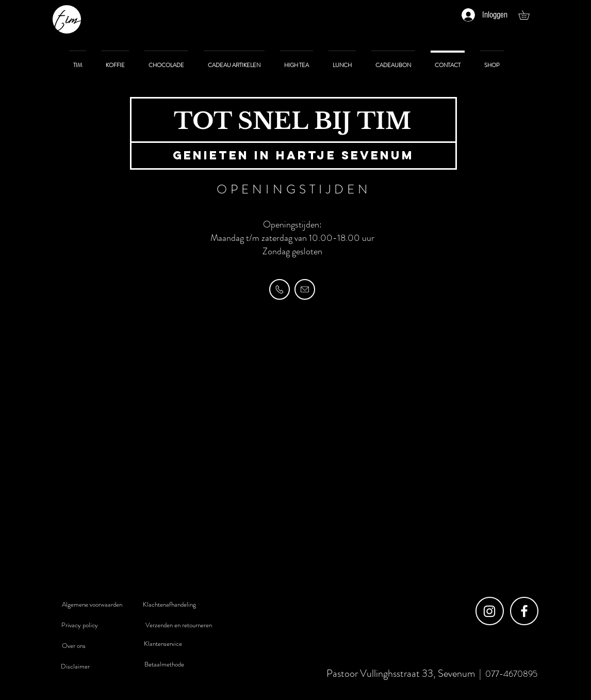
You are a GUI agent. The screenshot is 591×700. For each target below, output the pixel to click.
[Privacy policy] (79, 625)
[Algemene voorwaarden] (92, 605)
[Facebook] (524, 611)
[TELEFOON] (280, 289)
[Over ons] (74, 646)
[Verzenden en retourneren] (178, 625)
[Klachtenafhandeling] (169, 605)
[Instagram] (489, 611)
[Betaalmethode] (164, 664)
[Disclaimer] (75, 666)
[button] (528, 15)
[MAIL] (305, 289)
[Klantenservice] (163, 644)
